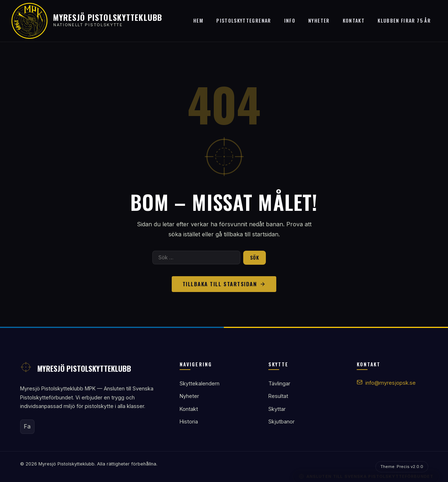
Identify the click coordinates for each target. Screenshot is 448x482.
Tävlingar (279, 383)
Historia (189, 421)
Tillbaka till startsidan (224, 284)
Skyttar (277, 409)
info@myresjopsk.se (391, 383)
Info (290, 20)
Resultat (278, 396)
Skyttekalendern (200, 383)
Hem (198, 20)
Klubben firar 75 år (404, 20)
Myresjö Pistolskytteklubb (108, 17)
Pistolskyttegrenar (244, 20)
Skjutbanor (281, 421)
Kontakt (354, 20)
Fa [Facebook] (27, 426)
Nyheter (319, 20)
